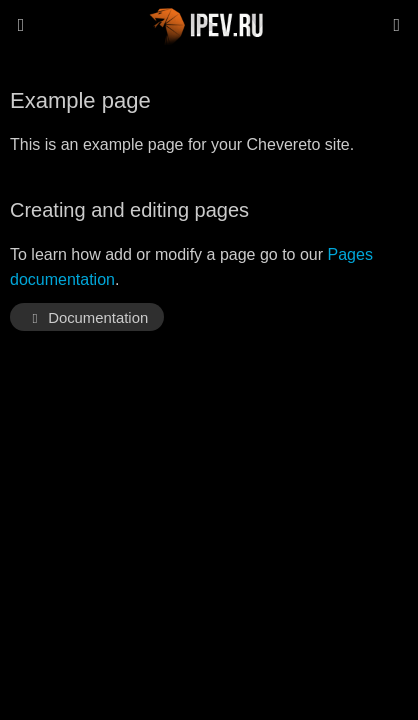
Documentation (87, 318)
